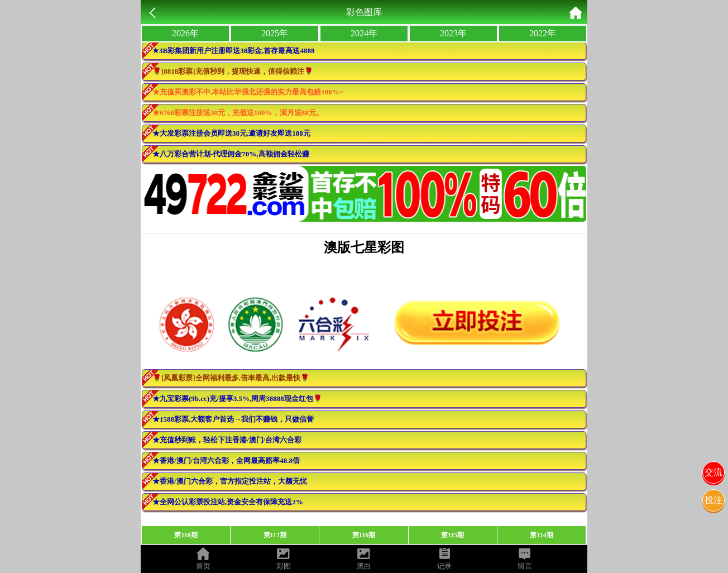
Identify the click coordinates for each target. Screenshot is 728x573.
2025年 (275, 33)
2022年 (543, 33)
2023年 (453, 33)
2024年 (364, 33)
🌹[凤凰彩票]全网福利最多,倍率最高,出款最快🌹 (231, 378)
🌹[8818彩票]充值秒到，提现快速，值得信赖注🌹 (233, 71)
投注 (713, 500)
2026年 (185, 33)
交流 (713, 472)
